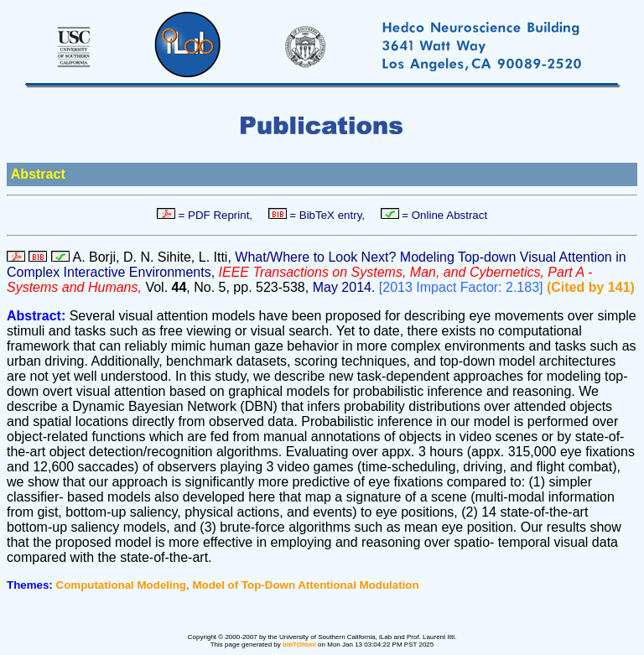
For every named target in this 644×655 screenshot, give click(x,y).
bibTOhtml (299, 645)
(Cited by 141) (591, 287)
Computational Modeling (121, 585)
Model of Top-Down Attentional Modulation (305, 585)
